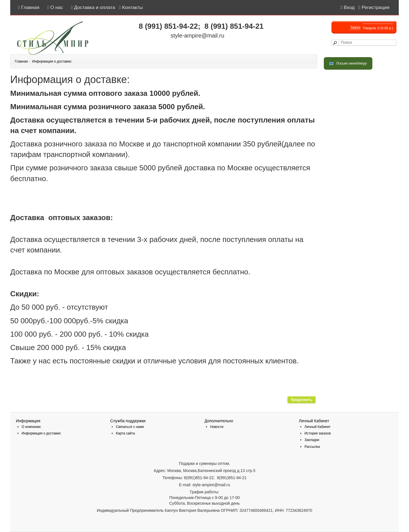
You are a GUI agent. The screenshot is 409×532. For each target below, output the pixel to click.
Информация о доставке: (52, 61)
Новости (217, 427)
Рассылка (312, 447)
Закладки (312, 440)
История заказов (318, 433)
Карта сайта (125, 433)
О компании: (32, 427)
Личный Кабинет (318, 427)
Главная (21, 61)
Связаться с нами (130, 427)
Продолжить (301, 400)
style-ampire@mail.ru (197, 36)
